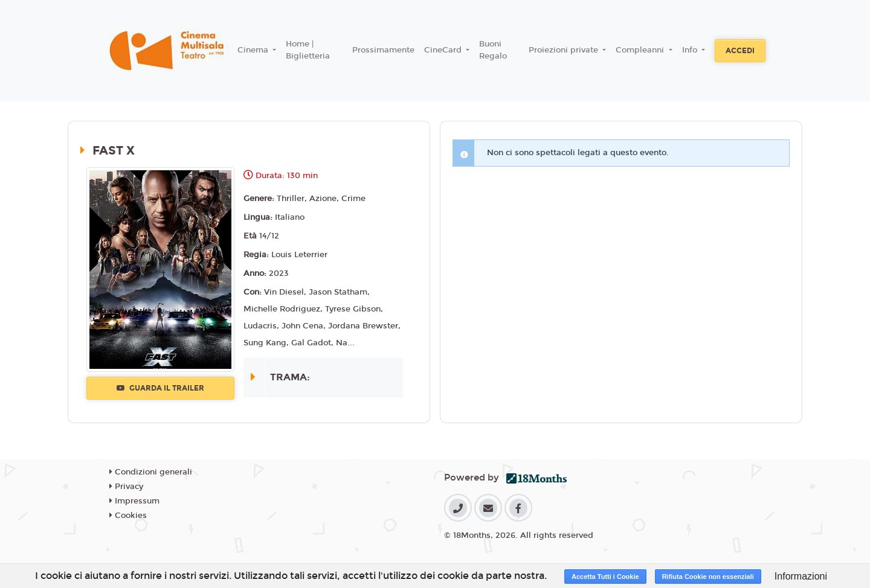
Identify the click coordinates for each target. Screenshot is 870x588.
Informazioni (801, 576)
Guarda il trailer (160, 388)
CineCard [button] (444, 50)
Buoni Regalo (493, 50)
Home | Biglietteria (308, 50)
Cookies (128, 516)
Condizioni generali (151, 472)
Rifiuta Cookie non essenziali (708, 577)
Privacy (126, 487)
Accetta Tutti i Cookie (605, 577)
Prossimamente (383, 50)
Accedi (740, 51)
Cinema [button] (254, 50)
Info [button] (691, 50)
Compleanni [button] (641, 50)
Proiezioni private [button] (565, 50)
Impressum (134, 501)
